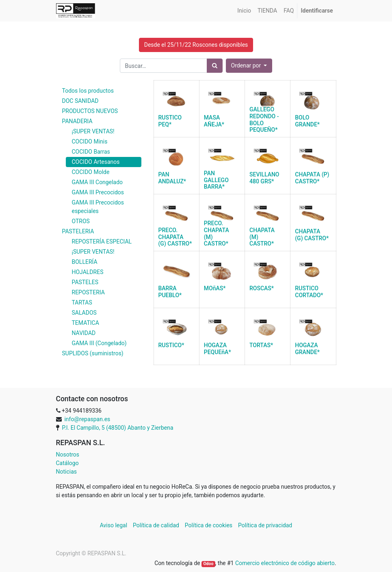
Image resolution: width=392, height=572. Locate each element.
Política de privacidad (265, 525)
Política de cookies (209, 525)
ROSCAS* (262, 288)
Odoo (208, 564)
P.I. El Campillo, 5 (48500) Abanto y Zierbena (117, 428)
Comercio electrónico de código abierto (285, 563)
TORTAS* (261, 345)
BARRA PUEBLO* (170, 292)
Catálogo (67, 463)
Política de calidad (156, 525)
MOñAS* (215, 288)
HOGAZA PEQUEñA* (218, 349)
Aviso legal (114, 525)
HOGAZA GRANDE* (307, 349)
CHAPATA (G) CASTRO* (312, 235)
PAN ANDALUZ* (172, 178)
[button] (249, 66)
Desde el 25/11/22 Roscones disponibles (196, 45)
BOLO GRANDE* (307, 121)
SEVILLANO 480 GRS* (264, 178)
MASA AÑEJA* (214, 121)
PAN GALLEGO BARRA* (216, 180)
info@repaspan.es (87, 419)
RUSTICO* (171, 345)
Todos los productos (88, 91)
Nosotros (68, 455)
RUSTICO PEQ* (170, 121)
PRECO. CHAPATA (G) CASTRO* (175, 237)
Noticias (67, 472)
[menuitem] (244, 11)
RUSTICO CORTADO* (309, 292)
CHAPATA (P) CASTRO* (312, 178)
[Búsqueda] (215, 66)
